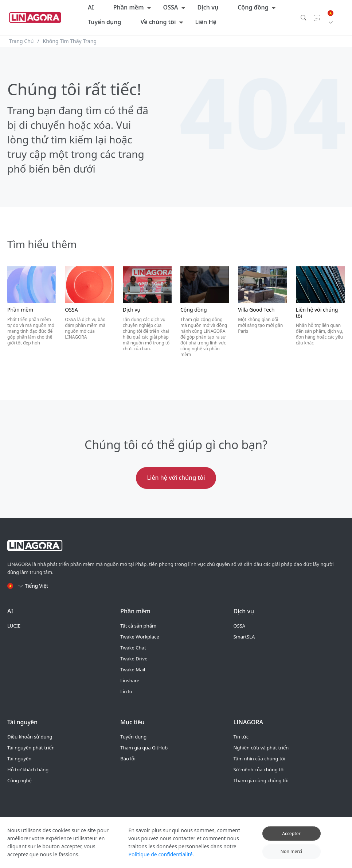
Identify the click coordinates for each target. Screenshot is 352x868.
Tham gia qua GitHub (144, 748)
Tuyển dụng (104, 22)
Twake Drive (134, 659)
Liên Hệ (206, 22)
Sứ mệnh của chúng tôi (259, 769)
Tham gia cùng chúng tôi (261, 780)
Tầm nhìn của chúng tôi (259, 759)
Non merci (292, 854)
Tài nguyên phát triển (31, 748)
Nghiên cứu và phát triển (261, 748)
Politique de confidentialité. (161, 857)
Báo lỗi (128, 759)
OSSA (171, 7)
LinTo (126, 691)
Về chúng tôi (158, 22)
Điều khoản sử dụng (30, 737)
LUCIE (14, 626)
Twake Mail (133, 670)
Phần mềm (129, 7)
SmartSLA (244, 637)
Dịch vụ (208, 7)
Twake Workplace (140, 637)
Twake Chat (133, 648)
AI (91, 7)
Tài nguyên (19, 759)
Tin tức (241, 737)
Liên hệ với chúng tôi (176, 478)
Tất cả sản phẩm (138, 626)
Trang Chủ (21, 41)
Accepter (291, 835)
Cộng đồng (253, 7)
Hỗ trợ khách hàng (28, 769)
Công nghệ (19, 780)
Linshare (130, 680)
